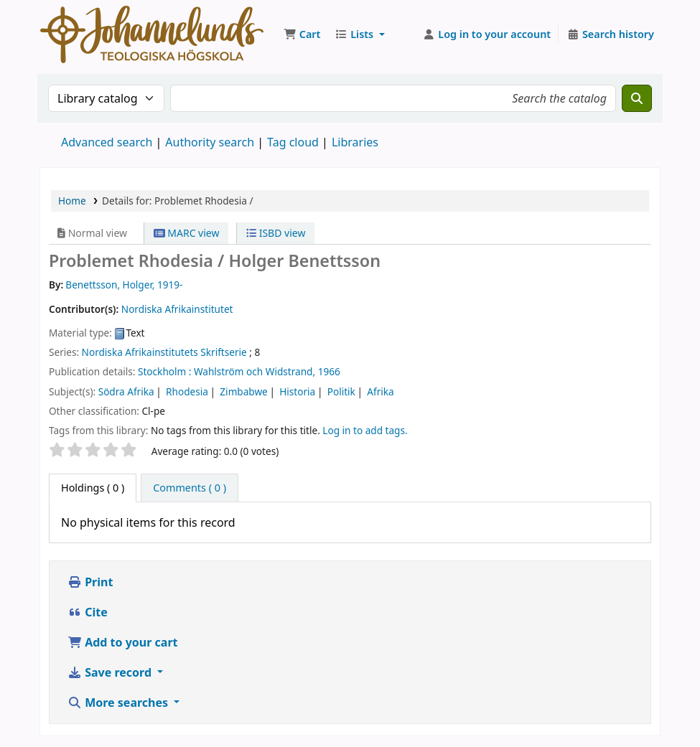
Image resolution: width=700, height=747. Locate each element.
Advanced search (107, 142)
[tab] (190, 488)
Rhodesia (187, 391)
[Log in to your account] (487, 34)
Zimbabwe (243, 391)
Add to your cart (123, 642)
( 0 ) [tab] (93, 488)
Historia (297, 391)
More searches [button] (119, 703)
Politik (341, 391)
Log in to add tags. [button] (365, 430)
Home (72, 201)
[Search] (637, 98)
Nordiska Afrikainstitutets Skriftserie (164, 352)
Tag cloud (293, 142)
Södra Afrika (126, 391)
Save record (111, 672)
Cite (88, 612)
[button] (302, 34)
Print (90, 582)
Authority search (210, 142)
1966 (329, 371)
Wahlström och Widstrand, (255, 371)
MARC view (187, 233)
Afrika (380, 391)
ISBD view (276, 233)
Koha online (152, 34)
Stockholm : (164, 371)
